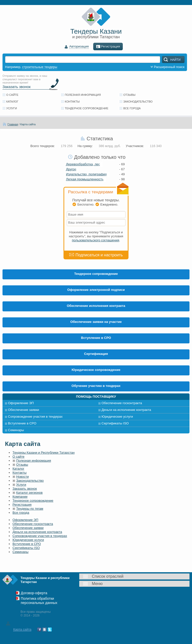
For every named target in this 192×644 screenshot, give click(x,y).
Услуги (12, 108)
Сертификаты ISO (115, 423)
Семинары (16, 430)
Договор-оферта (34, 593)
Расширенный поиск (167, 67)
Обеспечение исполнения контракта (96, 306)
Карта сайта (28, 124)
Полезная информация (83, 95)
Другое (71, 169)
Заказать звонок (16, 87)
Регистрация (108, 47)
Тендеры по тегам (30, 509)
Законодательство (138, 102)
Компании (20, 497)
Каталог (12, 102)
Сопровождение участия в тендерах (35, 417)
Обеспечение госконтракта (122, 403)
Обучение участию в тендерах (96, 386)
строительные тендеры (40, 67)
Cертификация (96, 354)
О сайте (12, 95)
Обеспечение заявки (23, 410)
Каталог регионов (29, 493)
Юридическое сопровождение (96, 370)
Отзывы (129, 95)
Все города (132, 108)
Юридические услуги (117, 417)
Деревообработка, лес (83, 164)
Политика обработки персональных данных (39, 601)
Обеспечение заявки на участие (96, 322)
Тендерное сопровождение (86, 108)
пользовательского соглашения (96, 240)
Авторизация (79, 47)
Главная (13, 124)
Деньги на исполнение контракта (126, 410)
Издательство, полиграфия (86, 174)
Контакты (72, 102)
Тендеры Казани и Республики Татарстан (43, 453)
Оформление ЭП (21, 403)
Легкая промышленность (85, 179)
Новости (22, 477)
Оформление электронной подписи (96, 290)
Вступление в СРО (96, 338)
